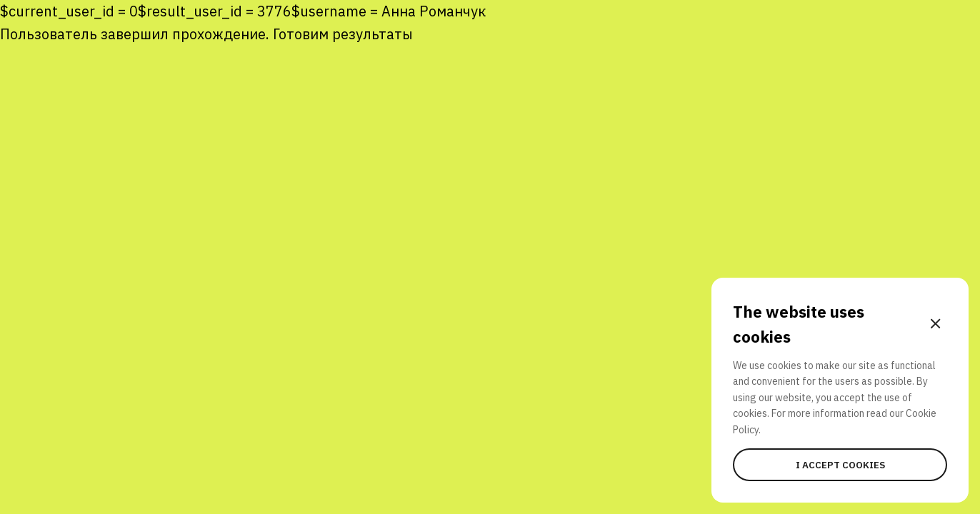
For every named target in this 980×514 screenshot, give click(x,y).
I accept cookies (840, 465)
